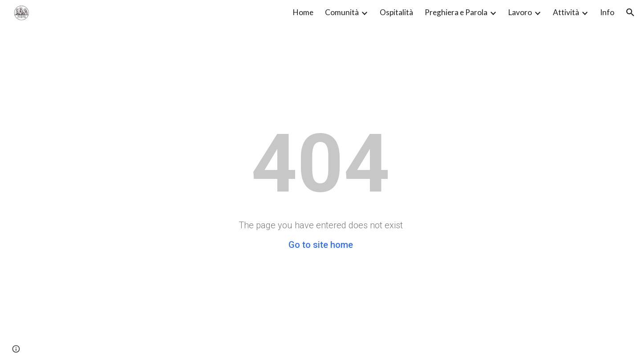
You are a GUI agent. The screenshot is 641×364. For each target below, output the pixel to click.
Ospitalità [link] (396, 12)
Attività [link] (566, 12)
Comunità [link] (342, 12)
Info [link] (607, 12)
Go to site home (321, 245)
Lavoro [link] (520, 12)
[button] (630, 12)
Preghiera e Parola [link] (456, 12)
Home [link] (303, 12)
